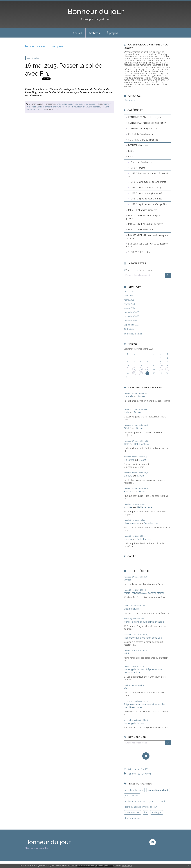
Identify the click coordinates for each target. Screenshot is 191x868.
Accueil (77, 33)
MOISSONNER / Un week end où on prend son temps (147, 237)
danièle (128, 476)
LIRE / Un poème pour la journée (146, 199)
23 (167, 369)
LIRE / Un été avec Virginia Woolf (146, 193)
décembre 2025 (131, 312)
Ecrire (131, 151)
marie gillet (157, 812)
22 (161, 369)
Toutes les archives (133, 334)
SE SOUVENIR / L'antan (139, 252)
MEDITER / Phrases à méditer (142, 210)
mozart (162, 801)
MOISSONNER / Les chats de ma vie (146, 224)
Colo (127, 444)
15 (161, 365)
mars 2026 (129, 300)
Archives (94, 33)
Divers (142, 396)
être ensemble (132, 796)
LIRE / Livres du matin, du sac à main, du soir (76, 104)
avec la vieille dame (134, 790)
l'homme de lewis (34, 107)
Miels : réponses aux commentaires (144, 593)
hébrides (96, 107)
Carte (132, 556)
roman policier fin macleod (80, 107)
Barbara (129, 491)
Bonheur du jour (96, 11)
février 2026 (130, 304)
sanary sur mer (133, 812)
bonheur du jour (133, 818)
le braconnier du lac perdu (55, 107)
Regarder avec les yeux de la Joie (143, 638)
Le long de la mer (134, 723)
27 (147, 373)
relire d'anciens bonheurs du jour (141, 807)
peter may (107, 104)
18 (134, 369)
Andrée (128, 507)
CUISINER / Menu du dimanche (143, 140)
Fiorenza (129, 460)
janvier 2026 (130, 308)
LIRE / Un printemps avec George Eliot (149, 204)
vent (38, 110)
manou (128, 539)
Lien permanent (35, 104)
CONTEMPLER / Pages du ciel (142, 128)
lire (146, 812)
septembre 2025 (132, 325)
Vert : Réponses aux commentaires (144, 622)
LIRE (130, 157)
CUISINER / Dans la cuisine (141, 134)
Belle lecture (141, 444)
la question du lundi (158, 790)
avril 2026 (129, 296)
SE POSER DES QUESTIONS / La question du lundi (147, 245)
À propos (112, 33)
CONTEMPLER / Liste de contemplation (147, 123)
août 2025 (129, 329)
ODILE (128, 428)
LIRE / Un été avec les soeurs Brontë (148, 182)
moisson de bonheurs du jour (139, 801)
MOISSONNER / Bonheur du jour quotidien (143, 217)
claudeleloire (131, 523)
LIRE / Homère (138, 168)
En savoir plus (127, 866)
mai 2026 (128, 292)
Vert (126, 688)
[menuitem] (77, 33)
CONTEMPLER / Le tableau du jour (145, 117)
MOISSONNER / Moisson (140, 230)
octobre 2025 (130, 321)
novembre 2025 (131, 316)
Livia (127, 412)
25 (134, 373)
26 (141, 373)
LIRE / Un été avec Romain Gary (146, 187)
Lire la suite (129, 100)
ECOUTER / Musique (138, 145)
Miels (127, 654)
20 (147, 369)
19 (141, 369)
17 (127, 369)
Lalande (129, 396)
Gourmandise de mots (142, 162)
